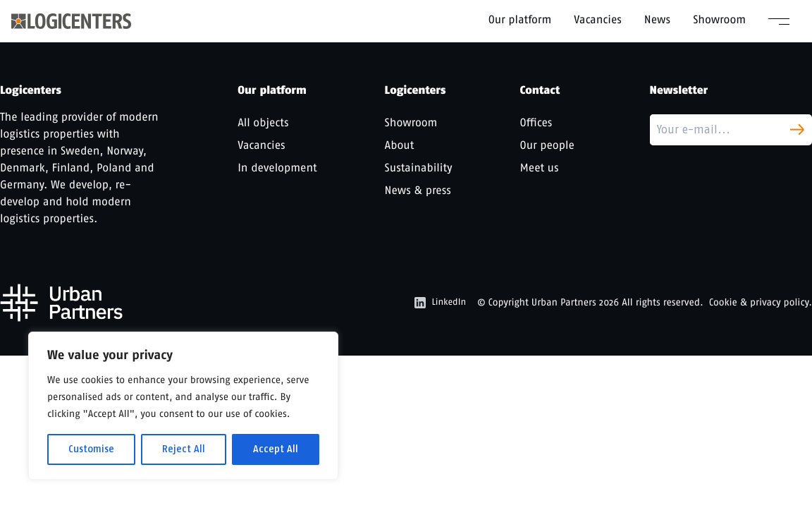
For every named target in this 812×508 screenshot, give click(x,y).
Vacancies (598, 19)
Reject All (184, 449)
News (657, 19)
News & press (418, 190)
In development (277, 168)
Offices (536, 122)
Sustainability (419, 168)
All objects (263, 122)
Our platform (520, 19)
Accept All (276, 449)
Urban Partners (564, 302)
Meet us (540, 168)
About (400, 145)
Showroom (719, 19)
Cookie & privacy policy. (761, 302)
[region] (183, 406)
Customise (91, 449)
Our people (547, 145)
